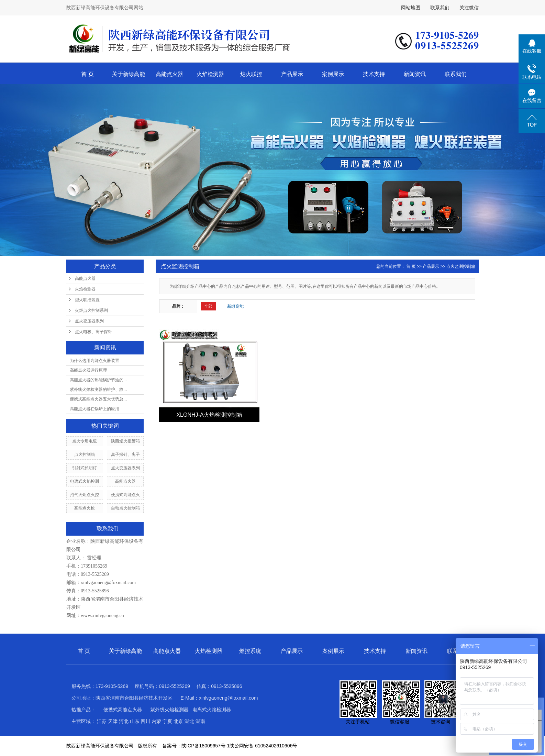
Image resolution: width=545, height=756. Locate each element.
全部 (208, 306)
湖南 (200, 721)
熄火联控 (251, 74)
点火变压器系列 (89, 321)
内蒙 (156, 721)
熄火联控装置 (87, 300)
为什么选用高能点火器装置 (94, 361)
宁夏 (167, 721)
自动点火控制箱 (125, 508)
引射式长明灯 (85, 468)
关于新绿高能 (129, 74)
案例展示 (333, 74)
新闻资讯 (415, 74)
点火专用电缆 (85, 441)
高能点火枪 (85, 508)
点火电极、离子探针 (93, 332)
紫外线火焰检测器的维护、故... (98, 390)
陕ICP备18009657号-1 (205, 746)
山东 (135, 721)
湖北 (189, 721)
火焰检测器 (210, 74)
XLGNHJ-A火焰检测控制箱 (209, 415)
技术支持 (374, 74)
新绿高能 (235, 306)
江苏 (102, 721)
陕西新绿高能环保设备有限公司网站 (105, 8)
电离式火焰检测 (85, 481)
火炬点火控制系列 (91, 310)
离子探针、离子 (125, 454)
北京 (178, 721)
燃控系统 (250, 651)
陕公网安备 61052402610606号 (263, 746)
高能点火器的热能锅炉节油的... (98, 380)
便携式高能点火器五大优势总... (98, 399)
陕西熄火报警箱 (125, 441)
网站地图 (411, 8)
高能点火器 (169, 74)
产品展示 (292, 74)
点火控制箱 (85, 454)
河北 (124, 721)
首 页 (87, 74)
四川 (145, 721)
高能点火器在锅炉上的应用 (94, 409)
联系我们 (440, 8)
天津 (113, 721)
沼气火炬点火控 (85, 495)
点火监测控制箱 (461, 266)
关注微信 (469, 8)
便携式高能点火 (125, 495)
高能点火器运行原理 (88, 370)
